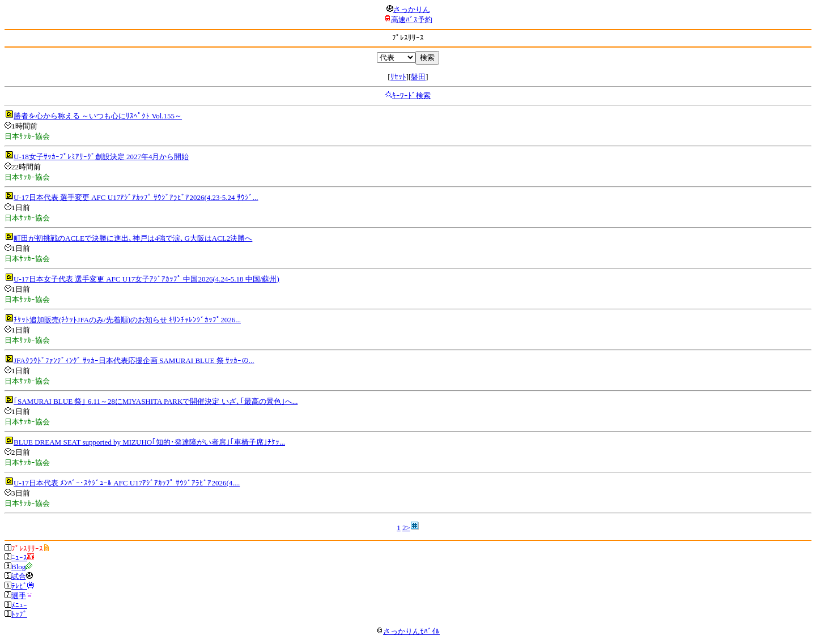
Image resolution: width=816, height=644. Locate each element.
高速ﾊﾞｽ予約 (412, 20)
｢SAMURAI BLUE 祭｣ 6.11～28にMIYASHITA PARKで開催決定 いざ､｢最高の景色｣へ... (156, 401)
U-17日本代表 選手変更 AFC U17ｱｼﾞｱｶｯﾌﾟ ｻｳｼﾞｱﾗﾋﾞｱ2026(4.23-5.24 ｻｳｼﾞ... (136, 197)
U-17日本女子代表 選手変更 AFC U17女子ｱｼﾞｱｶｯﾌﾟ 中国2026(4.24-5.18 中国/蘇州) (146, 279)
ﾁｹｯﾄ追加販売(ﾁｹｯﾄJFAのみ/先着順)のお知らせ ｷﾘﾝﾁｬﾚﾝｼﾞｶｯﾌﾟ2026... (127, 320)
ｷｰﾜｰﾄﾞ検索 (411, 95)
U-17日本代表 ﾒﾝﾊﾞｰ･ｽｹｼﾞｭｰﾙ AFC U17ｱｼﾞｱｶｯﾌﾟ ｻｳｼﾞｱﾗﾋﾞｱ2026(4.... (127, 483)
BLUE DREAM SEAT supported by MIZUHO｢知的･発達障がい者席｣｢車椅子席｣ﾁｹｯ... (149, 442)
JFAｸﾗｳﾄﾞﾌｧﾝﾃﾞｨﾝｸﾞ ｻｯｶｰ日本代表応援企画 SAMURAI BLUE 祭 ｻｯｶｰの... (134, 361)
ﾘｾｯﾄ (398, 77)
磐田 (418, 77)
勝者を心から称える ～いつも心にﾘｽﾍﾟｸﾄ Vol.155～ (98, 116)
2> (406, 528)
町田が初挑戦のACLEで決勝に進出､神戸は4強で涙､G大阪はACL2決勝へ (133, 238)
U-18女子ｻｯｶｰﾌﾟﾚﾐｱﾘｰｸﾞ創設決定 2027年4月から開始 (101, 157)
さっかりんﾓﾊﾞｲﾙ (408, 631)
